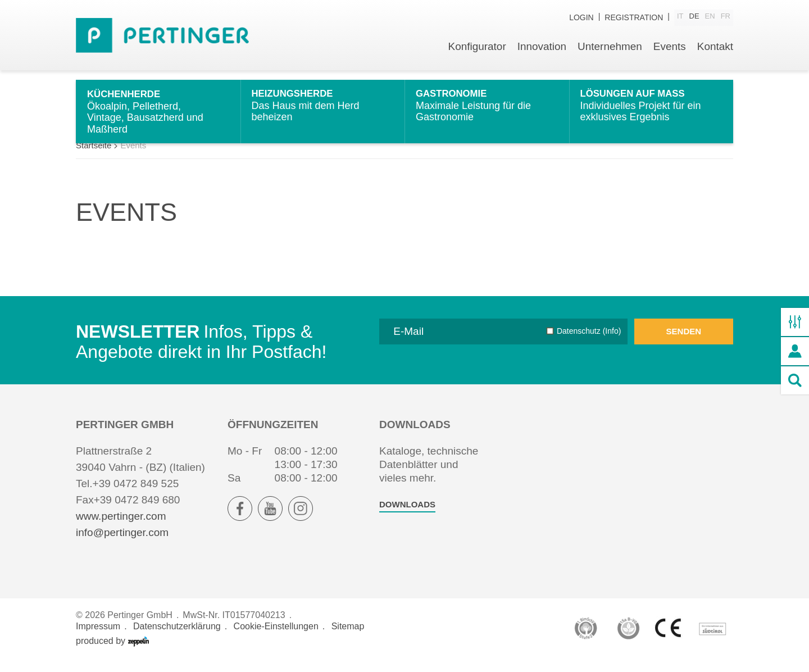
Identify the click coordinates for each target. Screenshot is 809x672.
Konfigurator (476, 49)
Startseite (94, 158)
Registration (634, 18)
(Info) (611, 344)
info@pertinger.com (122, 545)
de (694, 18)
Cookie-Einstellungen (276, 639)
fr (726, 18)
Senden (684, 344)
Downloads (407, 517)
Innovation (542, 49)
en (710, 18)
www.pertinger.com (121, 529)
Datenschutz (589, 344)
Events (669, 49)
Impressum (98, 639)
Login (581, 18)
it (680, 18)
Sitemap (348, 639)
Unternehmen (609, 49)
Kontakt (715, 49)
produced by (112, 654)
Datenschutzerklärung (177, 639)
